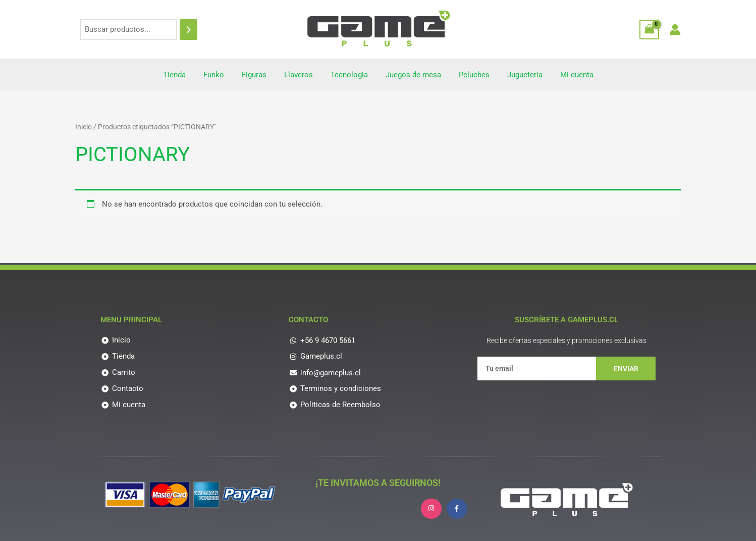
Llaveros (301, 75)
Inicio (84, 127)
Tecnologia (349, 75)
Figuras (259, 75)
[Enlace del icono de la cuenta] (675, 30)
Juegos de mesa (411, 75)
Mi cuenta (567, 75)
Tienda (184, 75)
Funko (221, 75)
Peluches (469, 75)
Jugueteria (517, 75)
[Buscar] (188, 30)
